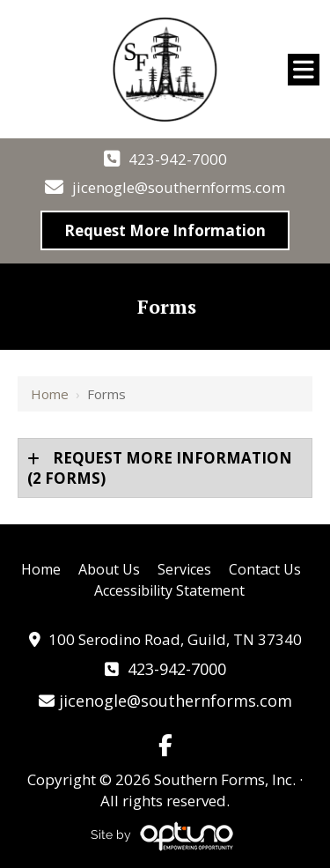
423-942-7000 (178, 159)
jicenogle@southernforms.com (179, 187)
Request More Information (165, 230)
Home (50, 394)
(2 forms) (160, 468)
